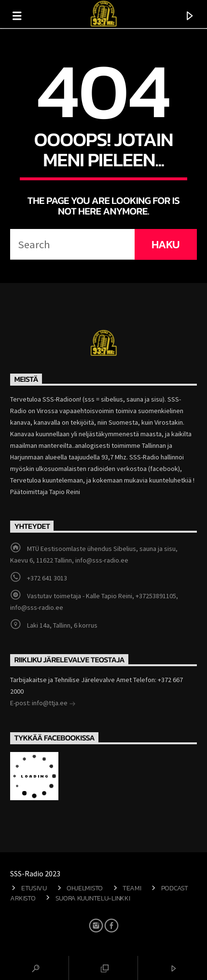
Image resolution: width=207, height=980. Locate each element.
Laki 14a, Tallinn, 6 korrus (62, 625)
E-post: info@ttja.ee (43, 704)
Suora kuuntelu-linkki (93, 898)
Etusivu (34, 888)
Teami (132, 888)
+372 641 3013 (47, 578)
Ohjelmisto (85, 888)
